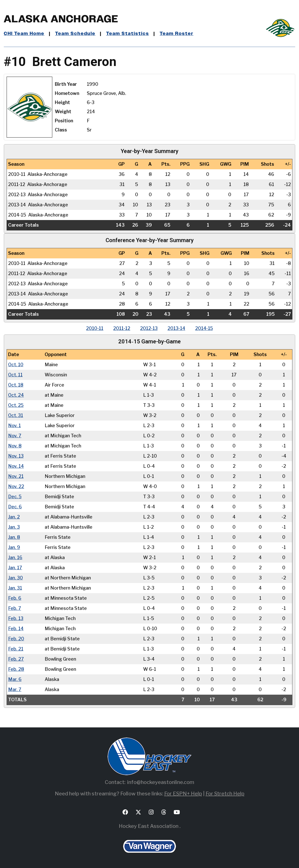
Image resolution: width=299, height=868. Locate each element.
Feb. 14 (16, 628)
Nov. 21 (16, 476)
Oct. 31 (16, 415)
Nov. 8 (15, 446)
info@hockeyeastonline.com (161, 782)
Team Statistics (128, 34)
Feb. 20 (16, 638)
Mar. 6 (15, 679)
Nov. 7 (15, 435)
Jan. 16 (15, 557)
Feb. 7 (15, 608)
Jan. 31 (15, 588)
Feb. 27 (16, 659)
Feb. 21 (16, 649)
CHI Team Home (24, 34)
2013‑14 (177, 328)
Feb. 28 (16, 669)
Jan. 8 (14, 537)
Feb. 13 (16, 618)
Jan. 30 (15, 578)
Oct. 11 (15, 374)
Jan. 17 (15, 567)
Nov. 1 (15, 425)
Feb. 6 (15, 598)
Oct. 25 (16, 405)
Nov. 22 (16, 486)
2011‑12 (121, 328)
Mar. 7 (15, 689)
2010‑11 (94, 328)
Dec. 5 (15, 496)
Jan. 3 (14, 527)
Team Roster (177, 34)
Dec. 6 (15, 506)
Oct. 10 (16, 364)
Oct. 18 (16, 385)
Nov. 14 (16, 466)
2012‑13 (149, 328)
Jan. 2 (14, 517)
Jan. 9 (14, 547)
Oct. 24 (16, 395)
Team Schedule (75, 34)
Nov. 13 (16, 456)
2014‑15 (205, 328)
